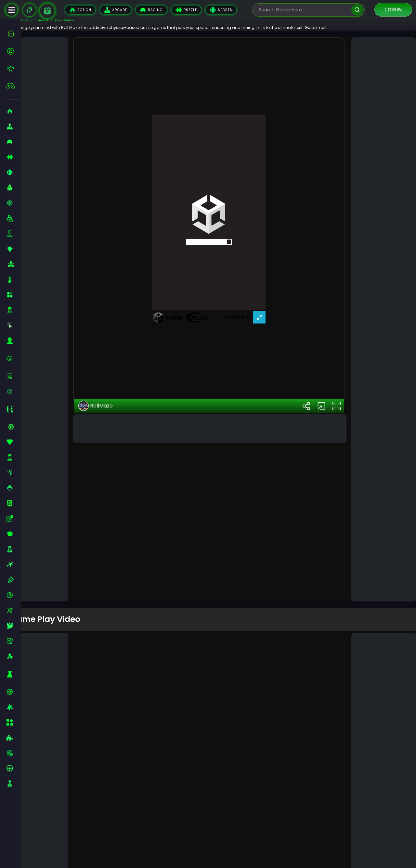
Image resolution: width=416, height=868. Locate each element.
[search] (357, 10)
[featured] (14, 69)
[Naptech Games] (29, 10)
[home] (14, 33)
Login (393, 10)
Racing (151, 10)
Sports (221, 10)
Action (80, 10)
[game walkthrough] (47, 11)
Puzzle (186, 10)
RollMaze (111, 543)
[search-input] (304, 10)
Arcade (116, 10)
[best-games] (14, 51)
